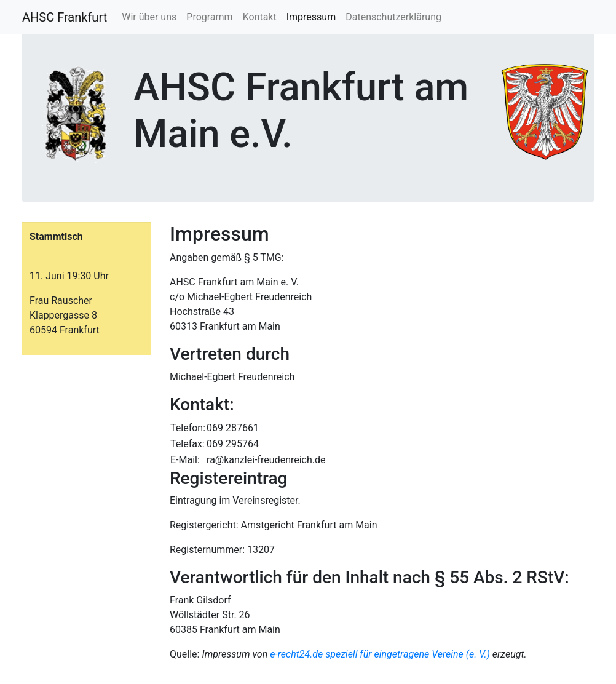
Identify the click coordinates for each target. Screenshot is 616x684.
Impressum (311, 17)
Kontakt (260, 17)
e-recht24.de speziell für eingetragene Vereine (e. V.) (380, 654)
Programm (209, 17)
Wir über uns (149, 17)
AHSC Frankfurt (65, 17)
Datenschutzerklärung (393, 17)
